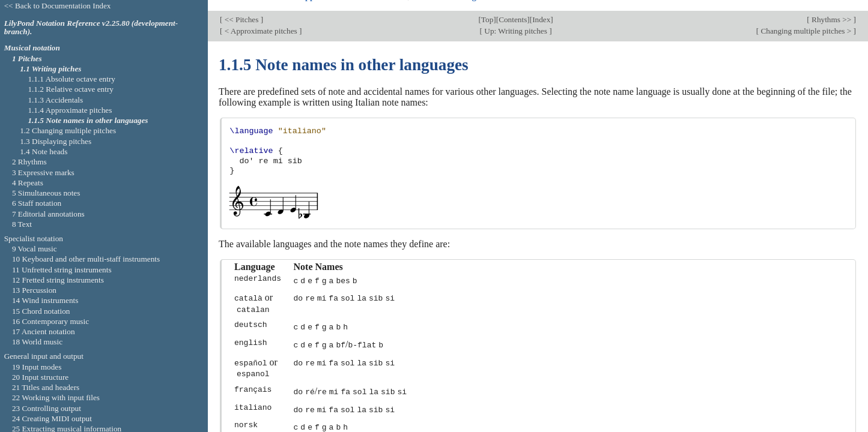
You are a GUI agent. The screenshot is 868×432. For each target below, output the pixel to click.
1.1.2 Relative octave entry (71, 89)
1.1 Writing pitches (50, 69)
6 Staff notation (37, 203)
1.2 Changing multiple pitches (68, 130)
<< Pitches (241, 9)
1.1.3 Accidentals (55, 100)
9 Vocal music (35, 249)
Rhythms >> (832, 9)
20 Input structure (40, 377)
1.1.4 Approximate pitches (70, 110)
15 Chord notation (41, 311)
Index (541, 9)
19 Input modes (37, 367)
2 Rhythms (29, 162)
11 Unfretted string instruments (62, 270)
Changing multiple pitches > (806, 21)
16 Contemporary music (50, 321)
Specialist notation (34, 238)
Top (487, 9)
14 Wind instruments (45, 300)
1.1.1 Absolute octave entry (71, 79)
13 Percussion (34, 290)
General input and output (44, 356)
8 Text (22, 224)
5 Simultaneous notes (46, 193)
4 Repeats (28, 183)
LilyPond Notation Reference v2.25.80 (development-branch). (91, 28)
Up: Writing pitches (516, 21)
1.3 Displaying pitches (56, 141)
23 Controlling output (47, 408)
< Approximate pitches (261, 21)
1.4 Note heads (44, 151)
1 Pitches (27, 58)
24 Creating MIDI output (52, 418)
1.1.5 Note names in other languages (88, 120)
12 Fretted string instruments (58, 280)
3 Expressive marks (43, 172)
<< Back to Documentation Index (58, 6)
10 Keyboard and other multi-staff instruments (86, 259)
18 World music (37, 342)
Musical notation (32, 48)
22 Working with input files (56, 397)
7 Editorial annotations (48, 214)
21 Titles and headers (46, 387)
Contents (513, 9)
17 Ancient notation (44, 331)
